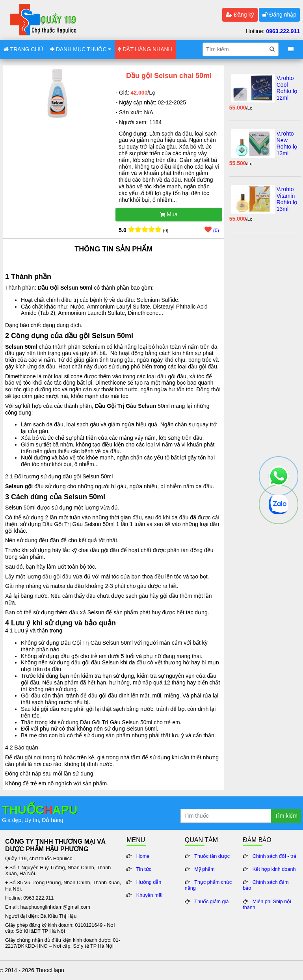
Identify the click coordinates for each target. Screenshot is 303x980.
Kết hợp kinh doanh (274, 869)
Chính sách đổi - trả (274, 856)
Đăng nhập (279, 15)
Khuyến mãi (150, 895)
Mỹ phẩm (204, 869)
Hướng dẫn (149, 882)
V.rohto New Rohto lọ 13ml (287, 143)
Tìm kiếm (286, 816)
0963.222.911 (283, 31)
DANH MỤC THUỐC (81, 49)
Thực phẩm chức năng (208, 885)
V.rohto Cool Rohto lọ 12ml (287, 88)
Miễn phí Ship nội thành (267, 905)
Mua (169, 214)
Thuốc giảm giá (211, 902)
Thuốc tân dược (212, 856)
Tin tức (144, 869)
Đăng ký (240, 15)
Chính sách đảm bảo (266, 885)
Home (143, 856)
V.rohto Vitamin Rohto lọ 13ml (287, 199)
